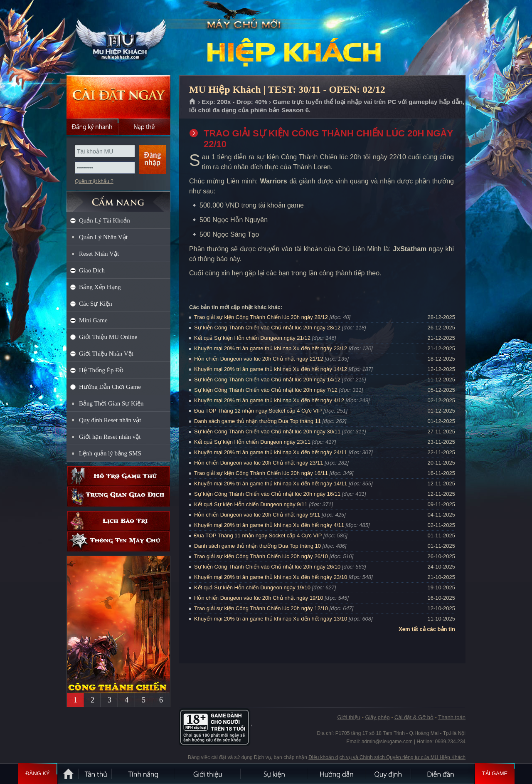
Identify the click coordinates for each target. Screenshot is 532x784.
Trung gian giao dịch (118, 496)
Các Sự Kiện (96, 304)
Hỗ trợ (118, 476)
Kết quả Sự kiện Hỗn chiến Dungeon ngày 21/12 (252, 338)
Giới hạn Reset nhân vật (110, 437)
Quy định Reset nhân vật (110, 420)
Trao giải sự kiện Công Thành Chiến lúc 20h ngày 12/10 (261, 608)
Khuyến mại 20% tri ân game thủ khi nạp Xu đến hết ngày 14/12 (271, 369)
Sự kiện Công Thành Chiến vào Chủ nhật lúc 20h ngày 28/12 (267, 328)
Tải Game (495, 774)
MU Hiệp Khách (118, 38)
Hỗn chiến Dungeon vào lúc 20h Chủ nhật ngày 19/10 (259, 598)
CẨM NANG (118, 198)
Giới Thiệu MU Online (108, 337)
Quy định (389, 774)
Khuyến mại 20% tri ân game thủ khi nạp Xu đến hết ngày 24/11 (271, 452)
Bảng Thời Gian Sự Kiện (111, 403)
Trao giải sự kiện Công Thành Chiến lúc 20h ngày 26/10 (261, 556)
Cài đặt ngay (118, 97)
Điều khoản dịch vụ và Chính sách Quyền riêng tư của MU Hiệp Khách (387, 757)
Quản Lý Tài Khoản (105, 220)
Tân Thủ (96, 774)
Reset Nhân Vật (99, 254)
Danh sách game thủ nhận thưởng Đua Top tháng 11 (257, 421)
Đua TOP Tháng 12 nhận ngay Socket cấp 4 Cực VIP (258, 411)
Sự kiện (274, 774)
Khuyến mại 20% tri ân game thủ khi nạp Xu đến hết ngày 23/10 (271, 577)
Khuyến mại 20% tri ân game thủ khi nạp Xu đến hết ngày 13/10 (271, 619)
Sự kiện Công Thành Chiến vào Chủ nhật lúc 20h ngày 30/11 (267, 432)
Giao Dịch (92, 270)
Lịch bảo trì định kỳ (118, 521)
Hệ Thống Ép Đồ (101, 370)
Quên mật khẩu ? (94, 181)
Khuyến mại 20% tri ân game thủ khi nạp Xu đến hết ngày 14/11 (271, 484)
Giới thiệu (349, 717)
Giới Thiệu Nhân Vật (106, 354)
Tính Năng (143, 774)
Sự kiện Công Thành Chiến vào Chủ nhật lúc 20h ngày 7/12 (266, 390)
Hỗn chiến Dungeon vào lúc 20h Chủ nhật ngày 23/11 (259, 463)
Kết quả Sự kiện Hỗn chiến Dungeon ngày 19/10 (252, 587)
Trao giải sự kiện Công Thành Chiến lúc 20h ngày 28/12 (261, 317)
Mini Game (93, 320)
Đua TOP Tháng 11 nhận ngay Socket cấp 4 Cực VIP (258, 535)
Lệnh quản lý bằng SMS (110, 453)
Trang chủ (193, 102)
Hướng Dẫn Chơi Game (110, 387)
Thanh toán (452, 717)
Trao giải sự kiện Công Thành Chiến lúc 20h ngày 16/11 (261, 473)
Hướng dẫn (337, 774)
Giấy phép (377, 717)
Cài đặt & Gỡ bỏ (414, 717)
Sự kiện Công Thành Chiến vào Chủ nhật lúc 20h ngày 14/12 (267, 380)
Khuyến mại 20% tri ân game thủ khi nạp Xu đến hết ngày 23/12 (271, 348)
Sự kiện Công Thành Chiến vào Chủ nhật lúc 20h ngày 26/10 (267, 567)
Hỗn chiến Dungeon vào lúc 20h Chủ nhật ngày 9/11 (257, 515)
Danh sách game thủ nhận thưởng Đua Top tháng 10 (257, 546)
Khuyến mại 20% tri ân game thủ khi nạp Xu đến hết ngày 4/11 (269, 525)
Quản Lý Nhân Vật (103, 237)
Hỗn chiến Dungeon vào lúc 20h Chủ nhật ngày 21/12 (259, 359)
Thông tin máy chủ (118, 541)
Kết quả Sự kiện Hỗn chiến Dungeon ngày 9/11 (251, 504)
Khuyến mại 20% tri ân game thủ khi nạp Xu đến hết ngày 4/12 (269, 400)
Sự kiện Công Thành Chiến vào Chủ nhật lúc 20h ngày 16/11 (267, 494)
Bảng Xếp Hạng (100, 287)
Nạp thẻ (144, 127)
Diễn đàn (443, 774)
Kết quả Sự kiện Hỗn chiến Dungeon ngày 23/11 (252, 442)
